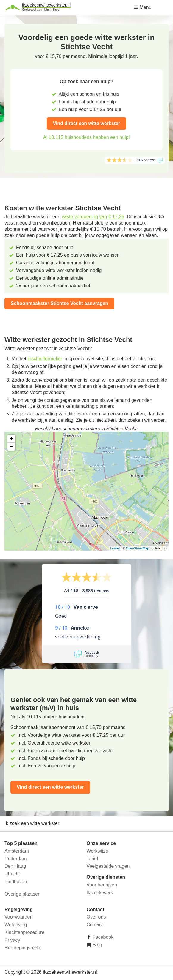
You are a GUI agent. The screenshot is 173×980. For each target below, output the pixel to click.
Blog (97, 945)
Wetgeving (16, 925)
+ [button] (11, 439)
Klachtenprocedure (24, 932)
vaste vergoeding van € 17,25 (93, 217)
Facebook (103, 937)
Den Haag (15, 866)
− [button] (11, 447)
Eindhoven (16, 882)
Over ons (96, 917)
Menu (142, 7)
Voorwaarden (18, 917)
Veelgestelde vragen (108, 866)
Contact (95, 925)
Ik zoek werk (100, 893)
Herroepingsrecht (23, 948)
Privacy (12, 940)
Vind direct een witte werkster (87, 123)
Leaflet (115, 548)
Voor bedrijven (102, 885)
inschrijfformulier (45, 359)
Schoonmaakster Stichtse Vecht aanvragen (59, 303)
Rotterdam (16, 859)
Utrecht (12, 874)
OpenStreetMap (138, 548)
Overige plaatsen (22, 894)
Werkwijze (98, 851)
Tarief (92, 859)
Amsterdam (17, 851)
